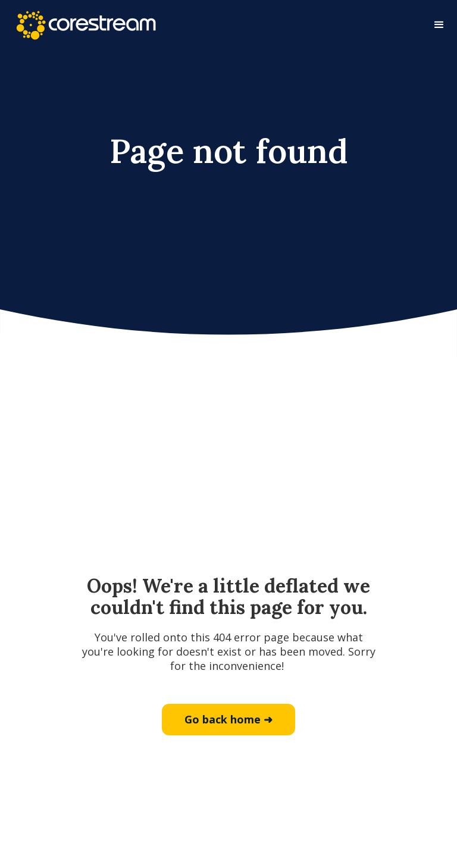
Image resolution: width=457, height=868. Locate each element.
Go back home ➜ (228, 719)
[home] (86, 25)
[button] (439, 25)
